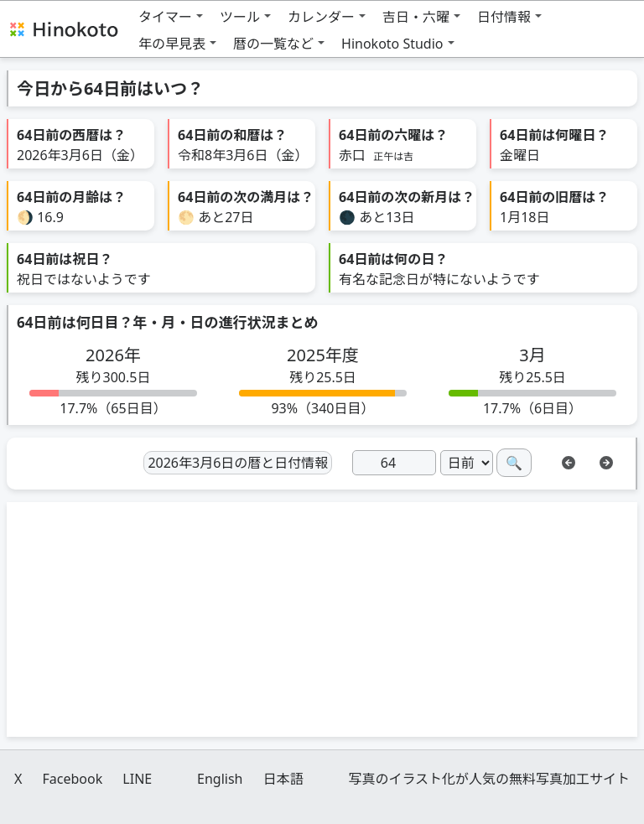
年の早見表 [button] (172, 44)
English (220, 779)
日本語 (283, 779)
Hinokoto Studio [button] (392, 44)
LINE (137, 779)
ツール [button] (240, 17)
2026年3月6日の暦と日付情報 (238, 463)
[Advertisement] (322, 619)
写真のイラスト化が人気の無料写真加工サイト (489, 779)
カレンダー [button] (321, 17)
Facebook (72, 779)
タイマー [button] (165, 17)
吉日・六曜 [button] (416, 17)
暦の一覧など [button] (273, 44)
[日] (394, 463)
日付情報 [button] (504, 17)
